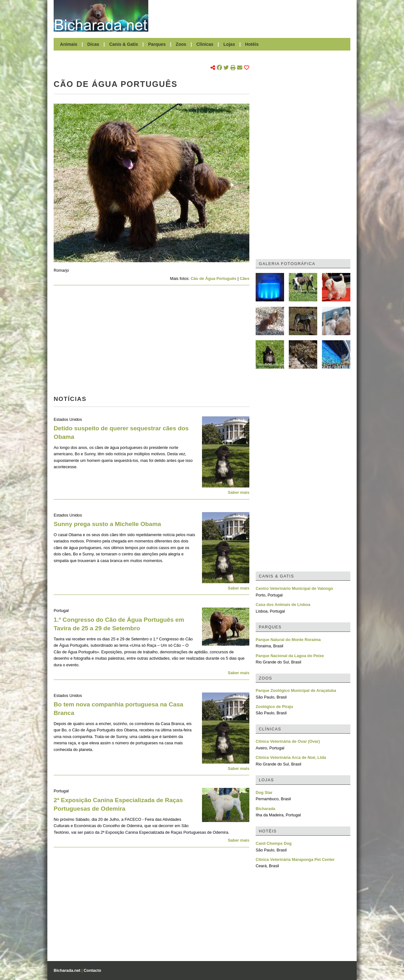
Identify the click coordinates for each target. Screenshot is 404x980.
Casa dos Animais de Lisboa (283, 605)
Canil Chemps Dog (274, 843)
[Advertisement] (252, 16)
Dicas (93, 44)
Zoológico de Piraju (274, 707)
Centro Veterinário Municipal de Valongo (294, 588)
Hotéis (252, 44)
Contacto (92, 970)
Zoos (181, 44)
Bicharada (265, 809)
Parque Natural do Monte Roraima (288, 640)
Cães (244, 278)
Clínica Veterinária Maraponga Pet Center (295, 859)
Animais (69, 44)
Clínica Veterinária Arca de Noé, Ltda (291, 757)
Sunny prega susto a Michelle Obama (107, 524)
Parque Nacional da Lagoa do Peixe (290, 656)
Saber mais (239, 492)
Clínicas (205, 44)
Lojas (229, 44)
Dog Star (264, 792)
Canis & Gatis (124, 44)
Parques (157, 44)
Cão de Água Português (214, 278)
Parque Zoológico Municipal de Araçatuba (296, 690)
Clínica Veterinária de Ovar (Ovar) (288, 741)
